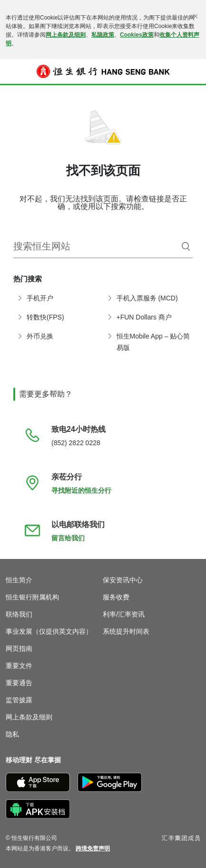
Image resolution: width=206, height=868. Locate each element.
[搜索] (186, 247)
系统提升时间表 (126, 631)
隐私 (12, 734)
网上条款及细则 (66, 35)
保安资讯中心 (123, 580)
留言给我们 (68, 538)
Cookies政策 (137, 35)
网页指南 (19, 649)
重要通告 (19, 683)
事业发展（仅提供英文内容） (49, 631)
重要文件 (19, 666)
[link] (93, 848)
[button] (12, 71)
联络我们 (19, 614)
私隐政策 (103, 35)
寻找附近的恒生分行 (81, 490)
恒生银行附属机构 (32, 597)
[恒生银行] (103, 71)
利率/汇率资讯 (124, 614)
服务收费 (116, 597)
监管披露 (19, 700)
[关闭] (196, 16)
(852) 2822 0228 (76, 443)
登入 (194, 78)
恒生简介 (19, 580)
